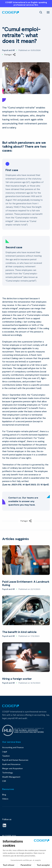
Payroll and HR (8, 50)
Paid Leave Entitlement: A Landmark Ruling (26, 583)
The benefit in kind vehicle (19, 632)
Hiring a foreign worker (17, 679)
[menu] (48, 12)
